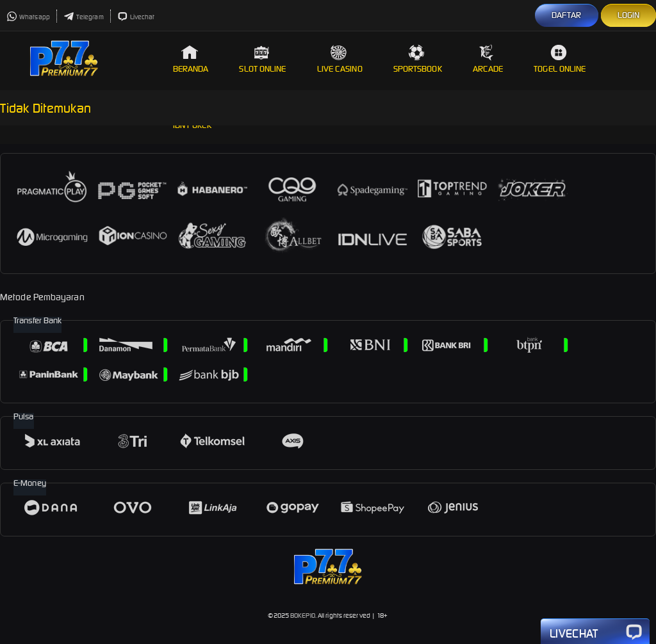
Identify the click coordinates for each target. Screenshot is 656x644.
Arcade (488, 59)
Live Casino (340, 59)
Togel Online (560, 59)
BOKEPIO (303, 616)
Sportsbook (418, 59)
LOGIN (629, 15)
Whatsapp (28, 17)
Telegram (84, 17)
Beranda (191, 59)
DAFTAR (567, 15)
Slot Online (262, 59)
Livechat (136, 17)
